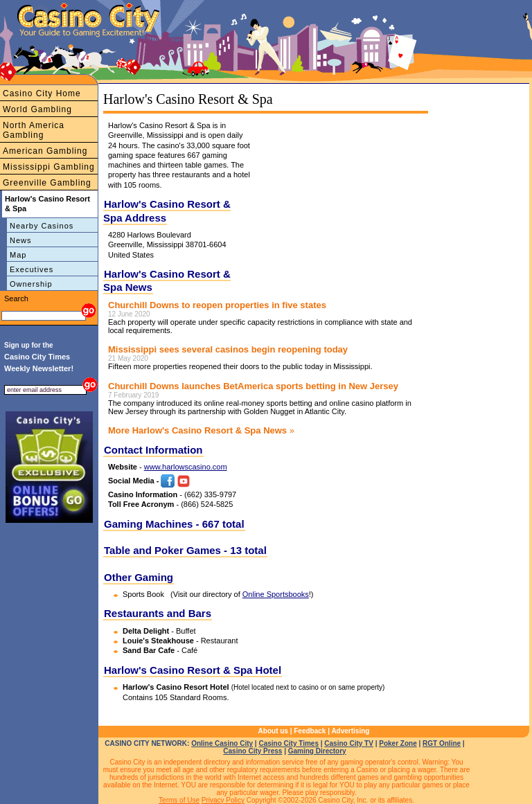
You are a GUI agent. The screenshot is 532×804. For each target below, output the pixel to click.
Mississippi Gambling (49, 167)
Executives (32, 269)
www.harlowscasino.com (186, 467)
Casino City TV (349, 743)
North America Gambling (34, 130)
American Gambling (45, 151)
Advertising (350, 731)
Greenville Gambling (47, 183)
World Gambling (37, 109)
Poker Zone (398, 743)
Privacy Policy (223, 800)
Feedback (310, 731)
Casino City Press (252, 751)
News (21, 240)
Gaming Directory (317, 751)
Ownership (31, 284)
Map (18, 255)
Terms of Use (179, 800)
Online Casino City (222, 743)
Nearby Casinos (42, 226)
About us (273, 731)
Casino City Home (42, 93)
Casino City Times (289, 743)
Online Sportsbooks (276, 594)
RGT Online (442, 743)
